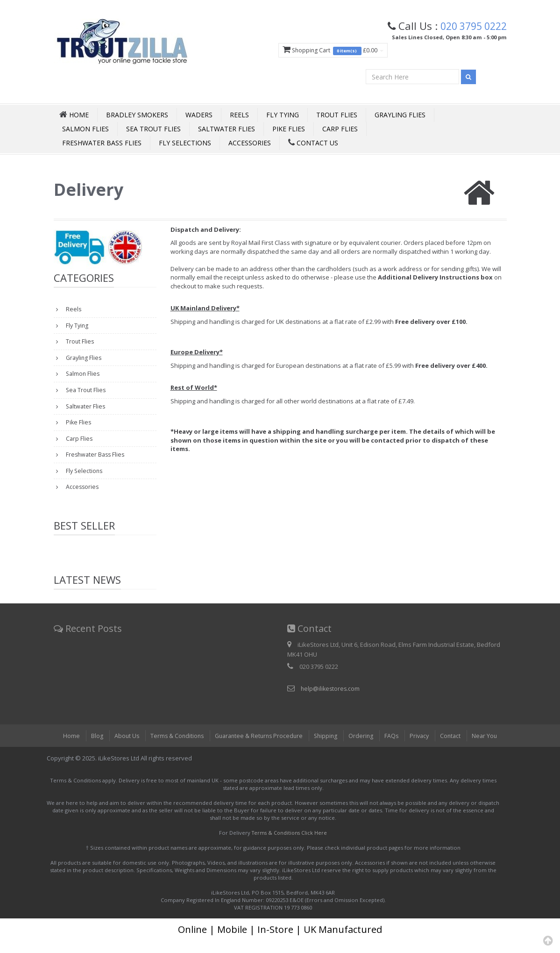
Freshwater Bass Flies (102, 144)
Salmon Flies (85, 130)
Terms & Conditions (173, 748)
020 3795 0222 (471, 26)
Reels (239, 116)
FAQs (394, 748)
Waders (199, 116)
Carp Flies (340, 130)
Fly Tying (283, 116)
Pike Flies (289, 130)
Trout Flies (337, 116)
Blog (91, 748)
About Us (121, 748)
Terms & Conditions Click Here (289, 845)
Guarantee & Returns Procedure (258, 748)
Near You (490, 748)
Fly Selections (185, 144)
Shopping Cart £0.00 (325, 51)
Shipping (327, 748)
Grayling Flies (400, 116)
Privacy (423, 748)
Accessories (250, 144)
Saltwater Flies (227, 130)
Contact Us (313, 144)
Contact (455, 748)
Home (65, 748)
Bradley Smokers (137, 116)
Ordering (363, 748)
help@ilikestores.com (331, 701)
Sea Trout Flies (153, 130)
